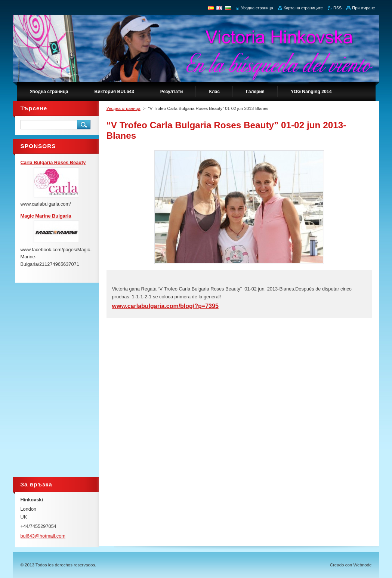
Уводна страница (124, 108)
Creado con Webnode (351, 565)
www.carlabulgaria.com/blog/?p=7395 (165, 306)
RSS (337, 8)
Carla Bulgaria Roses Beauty (53, 162)
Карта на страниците (303, 8)
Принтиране (363, 8)
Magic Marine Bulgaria (46, 216)
